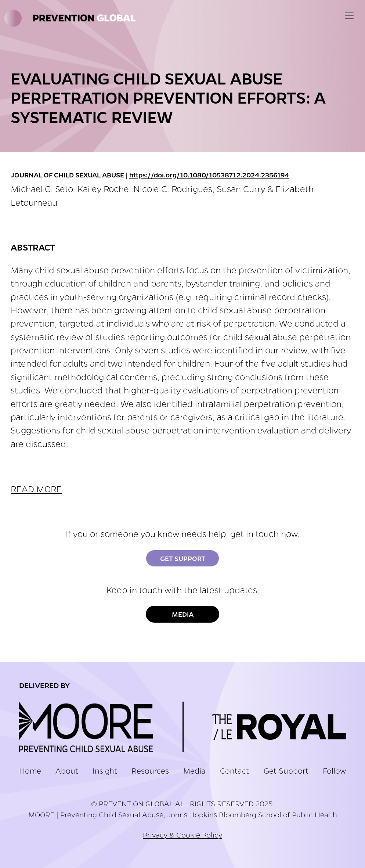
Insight (105, 770)
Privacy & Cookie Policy (182, 835)
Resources (150, 770)
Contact (234, 770)
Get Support (183, 558)
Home (30, 770)
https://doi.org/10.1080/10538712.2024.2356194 (209, 175)
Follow (334, 770)
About (67, 770)
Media (183, 614)
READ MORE (36, 489)
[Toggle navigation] (349, 16)
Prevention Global (71, 18)
